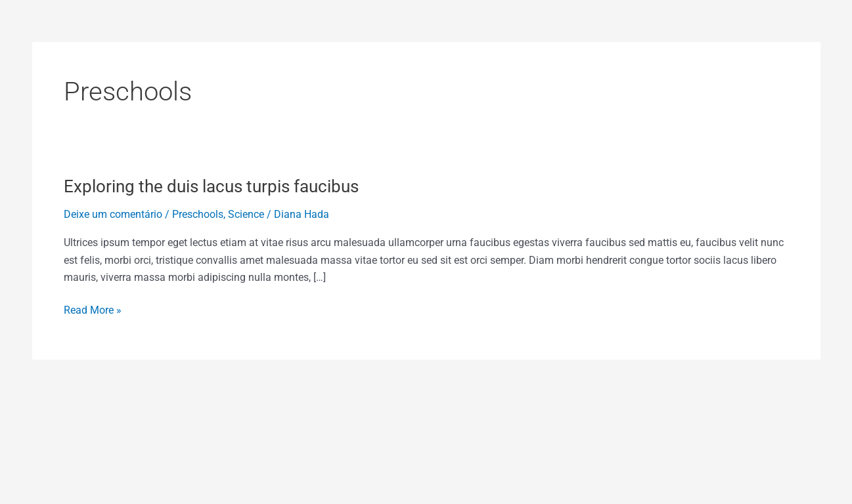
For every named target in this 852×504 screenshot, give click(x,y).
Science (246, 214)
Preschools (198, 214)
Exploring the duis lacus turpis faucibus (211, 186)
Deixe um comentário (113, 214)
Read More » (93, 309)
